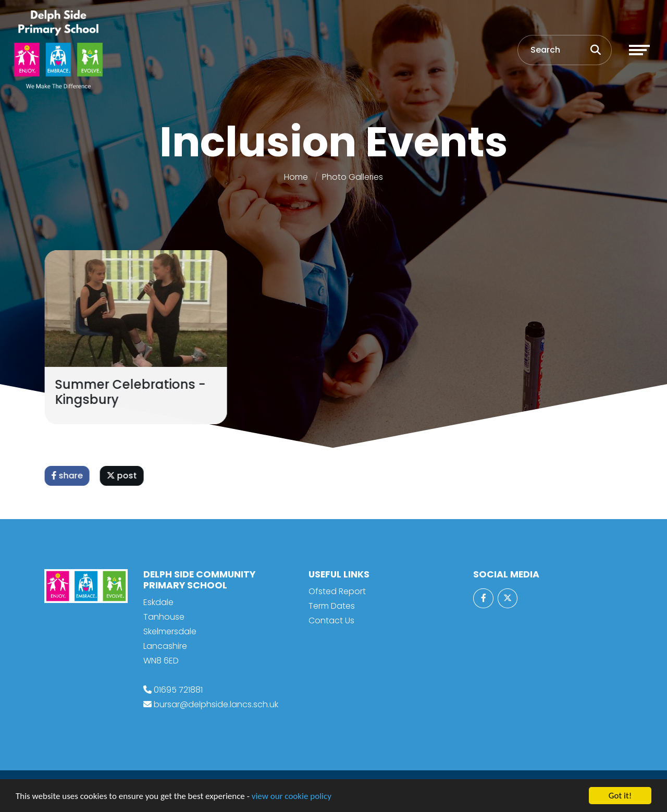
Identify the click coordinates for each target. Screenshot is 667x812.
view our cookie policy (292, 797)
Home (296, 177)
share (68, 476)
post (123, 476)
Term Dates (332, 606)
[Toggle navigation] (639, 50)
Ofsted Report (337, 591)
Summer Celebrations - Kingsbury (132, 392)
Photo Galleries (353, 177)
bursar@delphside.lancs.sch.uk (216, 704)
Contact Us (331, 620)
